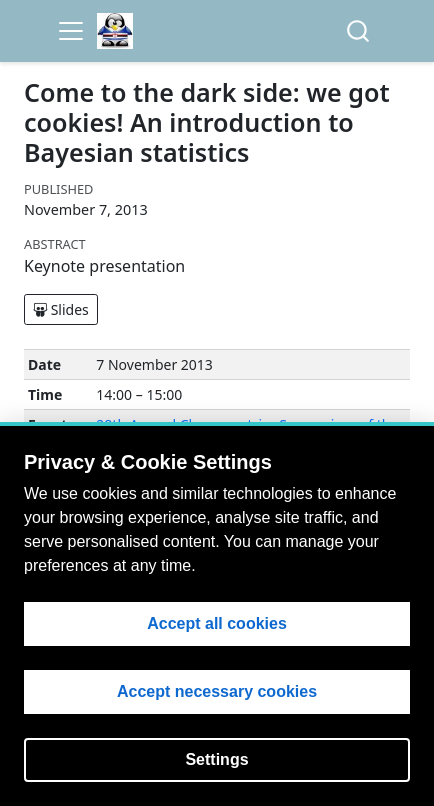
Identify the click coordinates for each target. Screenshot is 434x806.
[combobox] (359, 31)
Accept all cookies (217, 623)
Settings (216, 759)
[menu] (71, 31)
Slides (61, 309)
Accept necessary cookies (217, 691)
